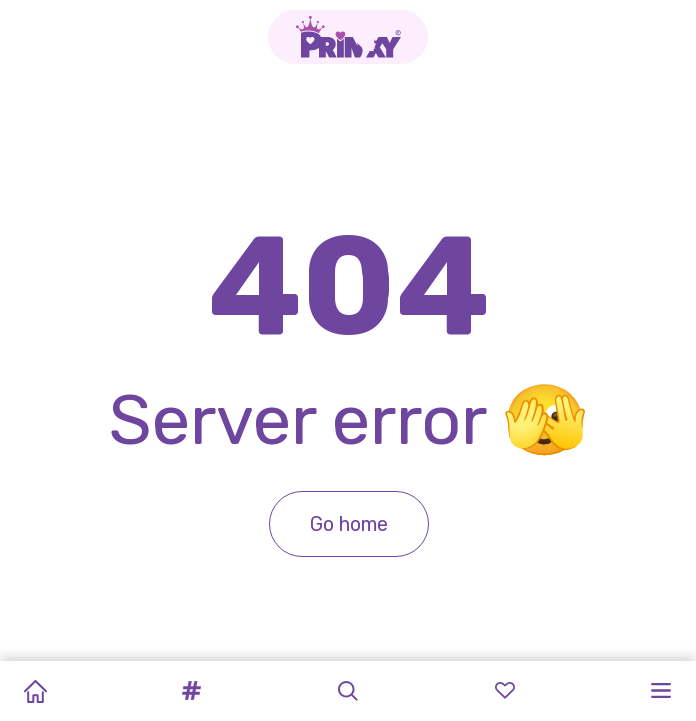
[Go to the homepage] (348, 37)
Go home (348, 524)
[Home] (35, 691)
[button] (192, 691)
